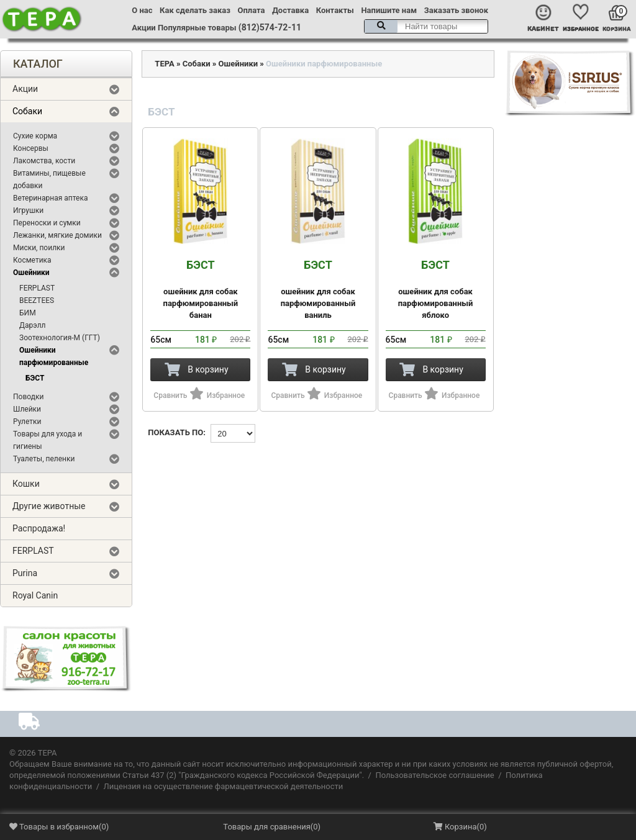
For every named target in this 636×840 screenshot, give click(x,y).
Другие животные (49, 506)
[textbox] (426, 26)
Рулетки (27, 422)
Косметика (32, 260)
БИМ (28, 313)
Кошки (26, 484)
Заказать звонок (456, 10)
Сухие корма (35, 136)
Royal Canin (35, 595)
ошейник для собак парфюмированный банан (200, 289)
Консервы (31, 148)
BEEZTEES (37, 300)
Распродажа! (39, 528)
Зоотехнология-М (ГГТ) (60, 338)
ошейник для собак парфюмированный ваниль (318, 289)
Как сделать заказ (195, 10)
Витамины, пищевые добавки (49, 179)
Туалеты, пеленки (44, 459)
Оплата (252, 10)
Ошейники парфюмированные (54, 356)
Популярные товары (197, 28)
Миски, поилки (39, 248)
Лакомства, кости (44, 161)
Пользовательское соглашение (434, 775)
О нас (142, 10)
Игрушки (28, 210)
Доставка (290, 10)
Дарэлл (33, 325)
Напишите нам (389, 10)
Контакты (335, 10)
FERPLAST (37, 288)
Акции (143, 28)
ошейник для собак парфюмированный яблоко (436, 289)
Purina (25, 573)
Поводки (28, 397)
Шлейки (27, 409)
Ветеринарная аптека (50, 198)
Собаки (27, 111)
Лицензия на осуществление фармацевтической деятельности (224, 786)
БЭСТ (35, 378)
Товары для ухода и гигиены (48, 440)
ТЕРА (164, 64)
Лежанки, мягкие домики (57, 235)
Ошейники (31, 273)
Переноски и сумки (47, 223)
